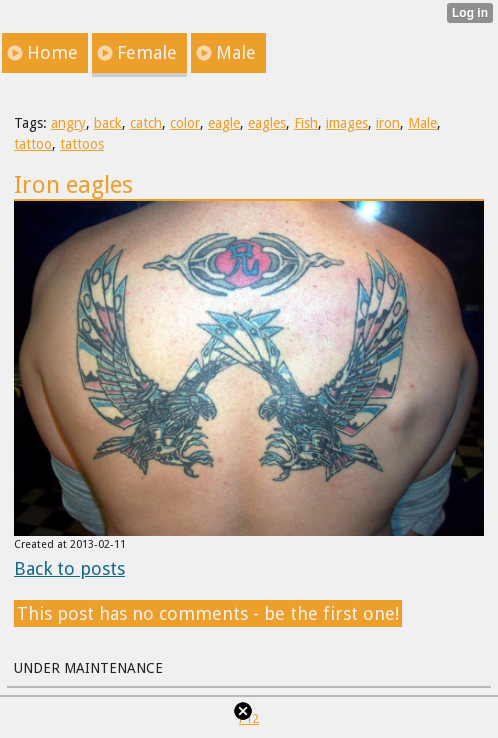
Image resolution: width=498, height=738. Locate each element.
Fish (306, 123)
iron (388, 123)
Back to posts (69, 568)
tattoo (33, 144)
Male (422, 123)
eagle (224, 123)
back (108, 123)
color (185, 123)
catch (146, 123)
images (347, 123)
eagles (267, 123)
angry (68, 123)
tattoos (82, 144)
